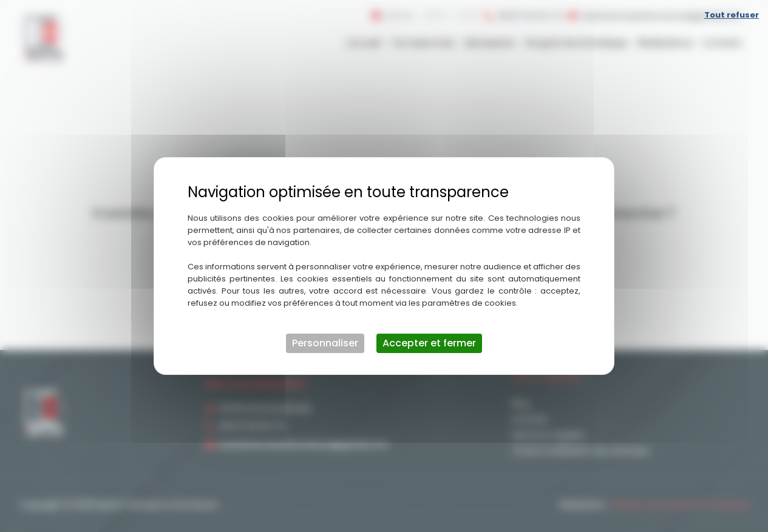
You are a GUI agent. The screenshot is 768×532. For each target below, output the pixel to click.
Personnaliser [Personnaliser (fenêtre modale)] (325, 343)
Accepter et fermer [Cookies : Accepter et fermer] (429, 343)
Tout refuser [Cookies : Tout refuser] (732, 15)
